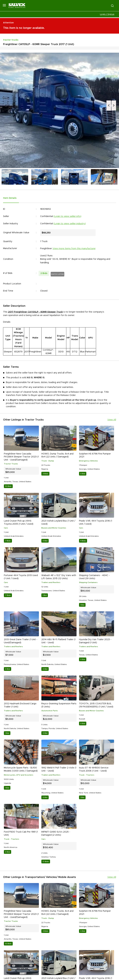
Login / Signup (107, 14)
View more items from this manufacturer (74, 249)
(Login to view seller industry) (70, 224)
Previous (109, 105)
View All (112, 420)
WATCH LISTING (57, 274)
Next (114, 105)
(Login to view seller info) (67, 216)
